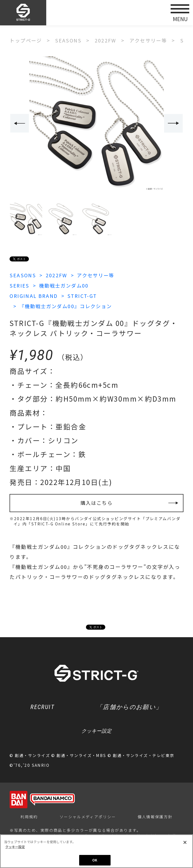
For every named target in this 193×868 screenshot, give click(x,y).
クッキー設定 (96, 732)
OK (95, 860)
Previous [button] (19, 123)
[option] (96, 124)
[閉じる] (185, 842)
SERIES (20, 285)
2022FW (58, 275)
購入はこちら (97, 502)
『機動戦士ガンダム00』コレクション (68, 305)
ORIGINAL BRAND (34, 295)
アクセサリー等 (99, 275)
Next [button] (174, 123)
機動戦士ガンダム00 (66, 285)
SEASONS (23, 275)
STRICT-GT (85, 295)
